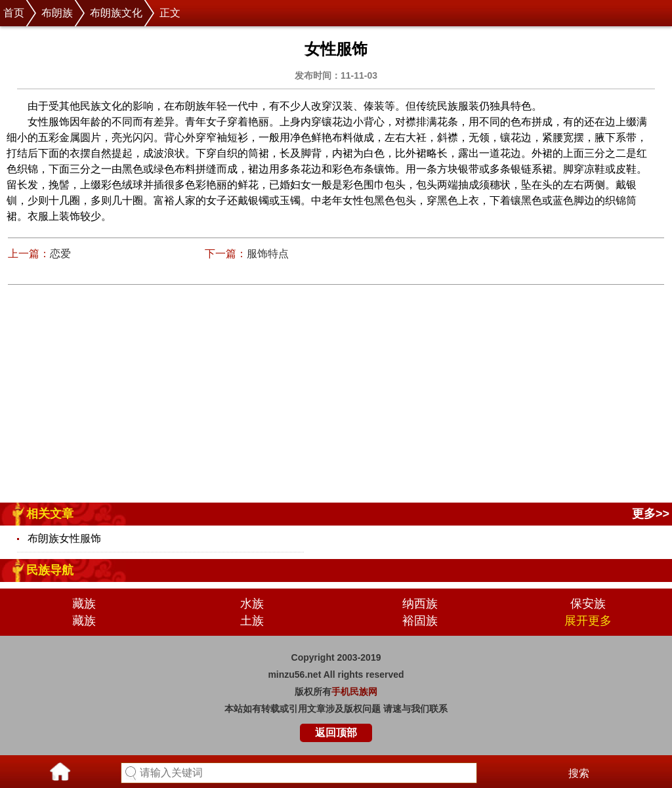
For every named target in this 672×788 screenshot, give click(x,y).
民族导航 (50, 570)
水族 (252, 604)
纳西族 (420, 604)
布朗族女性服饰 (64, 538)
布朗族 (57, 13)
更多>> (651, 514)
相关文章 (50, 514)
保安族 (588, 604)
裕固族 (420, 621)
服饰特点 (268, 254)
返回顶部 (336, 733)
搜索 (579, 773)
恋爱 (60, 254)
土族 (252, 621)
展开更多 (588, 621)
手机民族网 (354, 692)
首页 (14, 13)
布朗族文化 (116, 13)
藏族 (84, 604)
